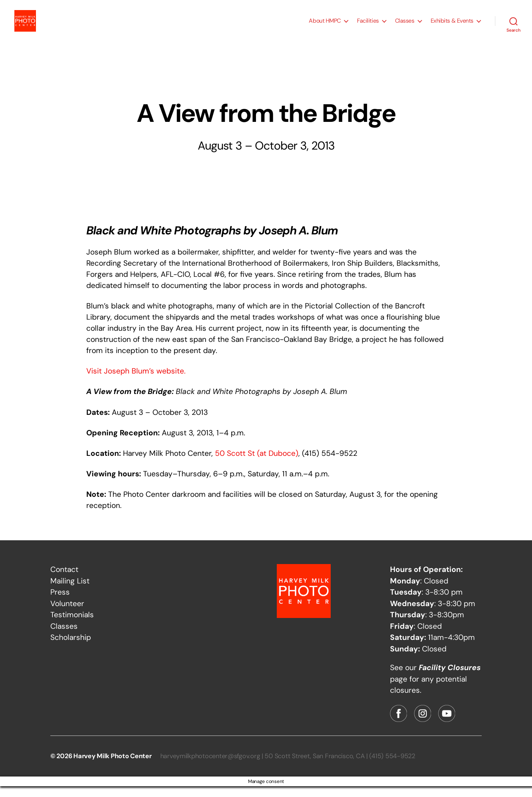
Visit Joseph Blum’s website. (136, 382)
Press (60, 603)
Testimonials (72, 626)
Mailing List (70, 592)
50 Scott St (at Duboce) (257, 464)
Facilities (368, 26)
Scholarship (71, 648)
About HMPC (325, 26)
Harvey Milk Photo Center (113, 767)
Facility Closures (450, 678)
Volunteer (67, 614)
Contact (64, 580)
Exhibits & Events (452, 26)
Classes (405, 26)
